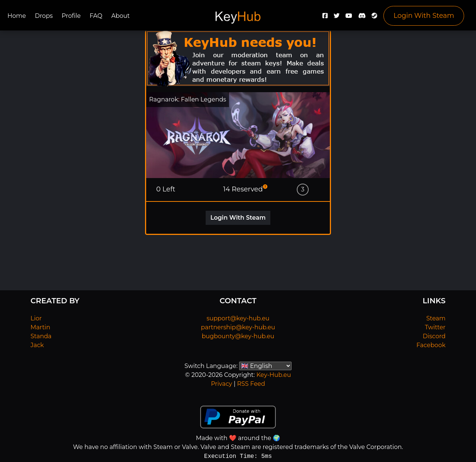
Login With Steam (424, 16)
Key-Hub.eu (274, 375)
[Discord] (362, 18)
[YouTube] (349, 18)
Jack (37, 345)
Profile (71, 16)
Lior (36, 318)
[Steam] (374, 18)
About (120, 16)
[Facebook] (325, 18)
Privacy (221, 384)
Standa (41, 336)
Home (17, 16)
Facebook (431, 345)
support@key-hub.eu (238, 318)
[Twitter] (337, 18)
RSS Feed (251, 384)
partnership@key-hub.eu (238, 327)
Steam (436, 318)
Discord (434, 336)
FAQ (96, 16)
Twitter (435, 327)
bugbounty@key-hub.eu (238, 336)
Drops (44, 16)
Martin (40, 327)
